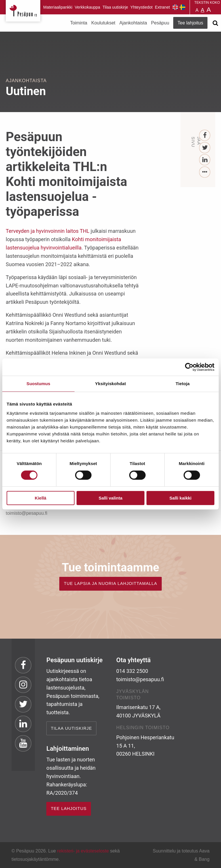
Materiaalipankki (58, 7)
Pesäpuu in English (175, 7)
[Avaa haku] (215, 23)
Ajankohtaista (133, 23)
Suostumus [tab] (38, 384)
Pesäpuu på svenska (182, 7)
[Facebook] (205, 136)
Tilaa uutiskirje (115, 7)
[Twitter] (205, 148)
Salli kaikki (181, 498)
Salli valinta (111, 498)
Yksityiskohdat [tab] (110, 384)
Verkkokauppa (87, 7)
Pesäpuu (23, 11)
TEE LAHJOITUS (69, 809)
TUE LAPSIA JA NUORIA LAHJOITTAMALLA (110, 583)
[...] (205, 172)
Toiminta (79, 23)
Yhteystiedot (141, 7)
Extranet (162, 7)
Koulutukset (103, 23)
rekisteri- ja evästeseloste (83, 851)
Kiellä (41, 498)
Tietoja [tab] (183, 384)
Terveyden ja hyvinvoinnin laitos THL (48, 231)
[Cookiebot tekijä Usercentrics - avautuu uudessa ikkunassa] (189, 367)
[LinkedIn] (205, 160)
